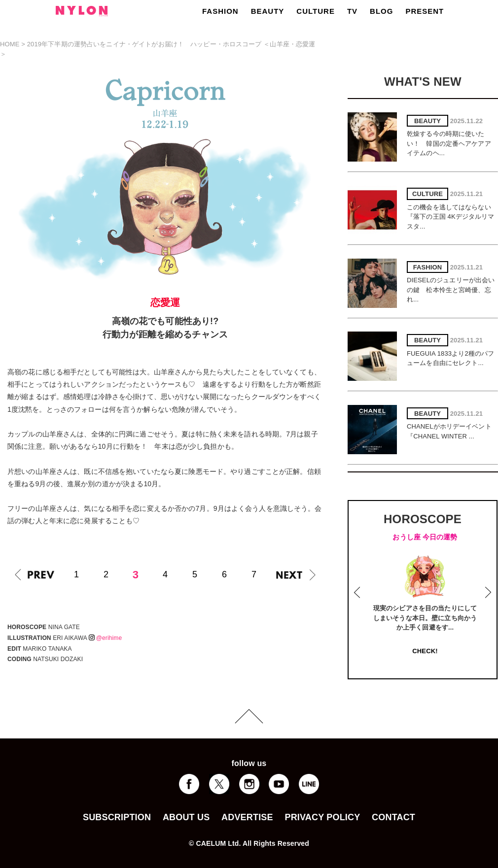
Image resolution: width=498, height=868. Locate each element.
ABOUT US (186, 817)
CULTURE (316, 11)
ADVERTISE (247, 817)
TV (352, 11)
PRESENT (425, 11)
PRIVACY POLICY (322, 817)
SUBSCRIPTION (117, 817)
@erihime (106, 638)
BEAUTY (268, 11)
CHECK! (425, 651)
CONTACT (393, 817)
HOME (10, 44)
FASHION (220, 11)
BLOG (381, 11)
